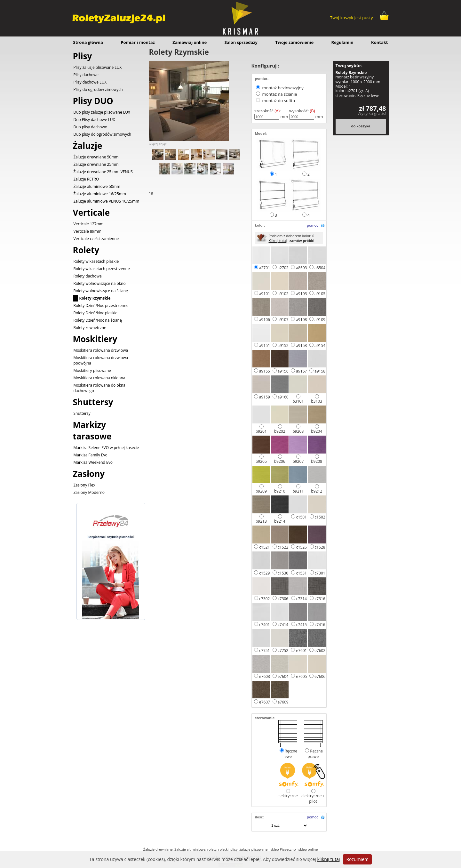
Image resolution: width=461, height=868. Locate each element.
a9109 (320, 320)
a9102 (283, 294)
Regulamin (342, 42)
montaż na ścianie (279, 94)
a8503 (301, 268)
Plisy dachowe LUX (90, 82)
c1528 (320, 547)
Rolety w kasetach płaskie (96, 261)
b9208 (317, 461)
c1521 (264, 547)
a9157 (301, 371)
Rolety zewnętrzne (90, 328)
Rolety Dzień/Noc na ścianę (98, 320)
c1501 (302, 517)
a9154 (320, 346)
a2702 (283, 268)
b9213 (261, 521)
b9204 (317, 431)
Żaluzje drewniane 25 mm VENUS (103, 172)
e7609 (283, 702)
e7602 (320, 651)
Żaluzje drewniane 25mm (96, 164)
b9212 (317, 491)
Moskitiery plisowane (92, 370)
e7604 (283, 676)
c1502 (320, 517)
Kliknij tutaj (278, 241)
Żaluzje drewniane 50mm (96, 157)
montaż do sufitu (278, 100)
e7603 (265, 676)
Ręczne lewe (290, 754)
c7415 (302, 625)
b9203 (298, 431)
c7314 (302, 599)
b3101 (298, 401)
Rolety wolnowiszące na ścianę (101, 291)
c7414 (283, 625)
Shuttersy (82, 413)
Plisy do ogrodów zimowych (98, 89)
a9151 (265, 346)
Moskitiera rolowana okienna (99, 378)
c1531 (302, 573)
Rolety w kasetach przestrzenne (102, 269)
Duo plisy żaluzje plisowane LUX (102, 112)
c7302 (264, 599)
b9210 (280, 491)
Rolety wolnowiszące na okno (100, 283)
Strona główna (88, 42)
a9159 (265, 397)
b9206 (280, 461)
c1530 (283, 573)
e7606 (320, 676)
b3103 (317, 401)
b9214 (280, 521)
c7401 (264, 625)
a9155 (265, 371)
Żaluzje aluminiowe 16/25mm (100, 194)
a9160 (283, 397)
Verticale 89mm (87, 231)
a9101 (265, 294)
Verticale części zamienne (96, 239)
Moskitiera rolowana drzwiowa (101, 350)
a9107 (283, 320)
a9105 (320, 294)
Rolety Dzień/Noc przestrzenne (101, 305)
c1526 (302, 547)
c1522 (283, 547)
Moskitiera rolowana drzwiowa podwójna (101, 360)
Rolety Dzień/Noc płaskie (96, 313)
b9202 (280, 431)
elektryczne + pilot (313, 799)
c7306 (283, 599)
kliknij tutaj (328, 859)
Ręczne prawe (315, 754)
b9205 (261, 461)
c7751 (264, 651)
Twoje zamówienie (294, 42)
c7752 (283, 651)
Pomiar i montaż (138, 42)
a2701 (265, 268)
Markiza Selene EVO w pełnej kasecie (106, 448)
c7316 (320, 599)
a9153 (301, 346)
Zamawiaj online (190, 42)
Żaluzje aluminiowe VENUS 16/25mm (107, 201)
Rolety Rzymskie (95, 298)
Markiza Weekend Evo (93, 462)
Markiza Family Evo (91, 455)
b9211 (298, 491)
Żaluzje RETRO (86, 179)
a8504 (320, 268)
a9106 (265, 320)
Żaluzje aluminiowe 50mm (97, 186)
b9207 (298, 461)
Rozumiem (357, 859)
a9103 (301, 294)
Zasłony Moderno (89, 492)
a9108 (301, 320)
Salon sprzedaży (241, 42)
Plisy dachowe (86, 75)
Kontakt (379, 42)
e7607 (265, 702)
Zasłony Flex (84, 485)
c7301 (320, 573)
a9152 (283, 346)
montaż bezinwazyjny (283, 88)
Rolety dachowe (88, 276)
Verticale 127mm (89, 224)
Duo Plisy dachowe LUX (94, 120)
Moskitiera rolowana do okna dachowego (100, 388)
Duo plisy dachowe (90, 127)
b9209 (261, 491)
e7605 (301, 676)
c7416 (320, 625)
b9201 (261, 431)
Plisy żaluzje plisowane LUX (98, 67)
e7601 (301, 651)
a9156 (283, 371)
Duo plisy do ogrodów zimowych (103, 134)
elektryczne (287, 796)
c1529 (264, 573)
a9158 (320, 371)
